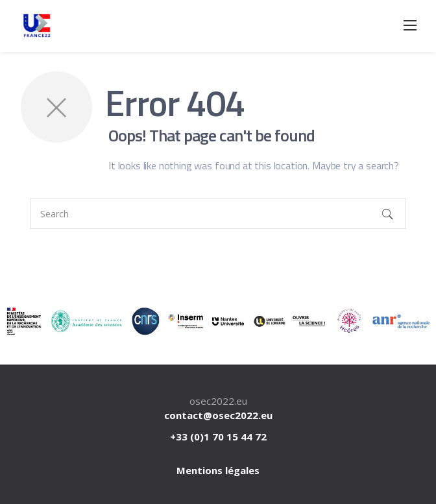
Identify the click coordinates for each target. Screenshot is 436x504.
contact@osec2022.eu (218, 415)
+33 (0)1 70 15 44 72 (218, 437)
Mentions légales (218, 470)
